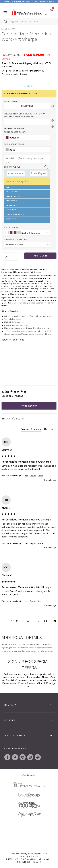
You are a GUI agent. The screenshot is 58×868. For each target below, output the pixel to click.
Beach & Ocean (14, 192)
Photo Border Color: (15, 132)
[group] (29, 392)
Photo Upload (11, 101)
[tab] (31, 430)
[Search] (23, 419)
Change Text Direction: (16, 239)
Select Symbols (12, 167)
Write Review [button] (29, 406)
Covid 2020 (12, 210)
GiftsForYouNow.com (30, 859)
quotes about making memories (38, 651)
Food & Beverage (15, 214)
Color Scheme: (12, 227)
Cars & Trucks (13, 196)
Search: (11, 415)
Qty (6, 257)
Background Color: (14, 144)
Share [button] (40, 476)
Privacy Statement (28, 683)
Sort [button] (6, 419)
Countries (11, 205)
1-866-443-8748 (33, 862)
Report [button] (33, 476)
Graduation (12, 219)
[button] (12, 621)
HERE (45, 683)
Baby (9, 187)
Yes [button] (27, 476)
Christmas (11, 201)
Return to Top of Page (13, 340)
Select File (27, 106)
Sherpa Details (10, 311)
